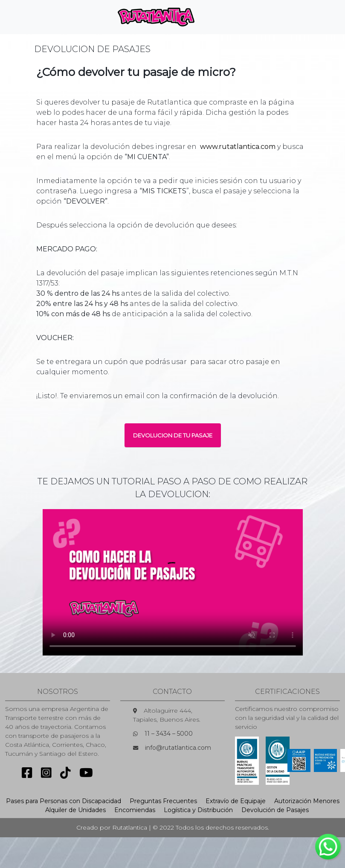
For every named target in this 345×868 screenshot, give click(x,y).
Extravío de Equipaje (236, 801)
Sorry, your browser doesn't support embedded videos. (173, 582)
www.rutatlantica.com (238, 147)
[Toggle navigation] (215, 17)
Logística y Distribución (198, 810)
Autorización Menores (307, 801)
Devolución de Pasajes (275, 810)
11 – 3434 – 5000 (169, 734)
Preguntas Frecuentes (163, 801)
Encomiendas (135, 810)
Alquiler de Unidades (75, 810)
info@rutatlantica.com (178, 748)
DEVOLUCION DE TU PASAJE (173, 435)
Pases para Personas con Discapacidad (64, 801)
